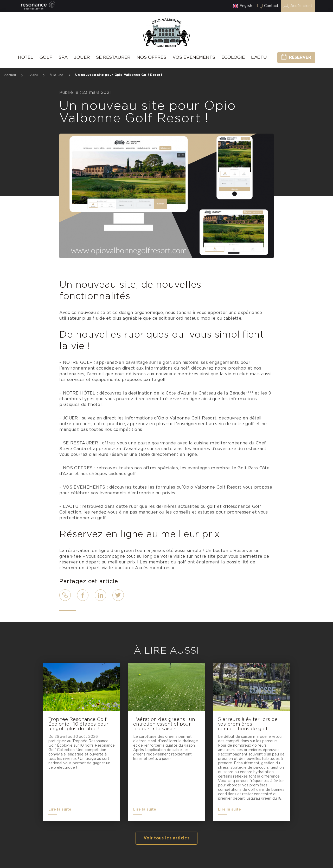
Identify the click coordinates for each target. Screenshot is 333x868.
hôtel (26, 57)
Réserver (300, 57)
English (246, 6)
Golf (46, 57)
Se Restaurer (113, 57)
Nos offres (151, 57)
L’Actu (259, 57)
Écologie (233, 57)
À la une (56, 75)
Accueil (10, 75)
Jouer (82, 57)
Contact (271, 6)
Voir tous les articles (166, 838)
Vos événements (194, 57)
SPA (63, 57)
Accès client (301, 6)
